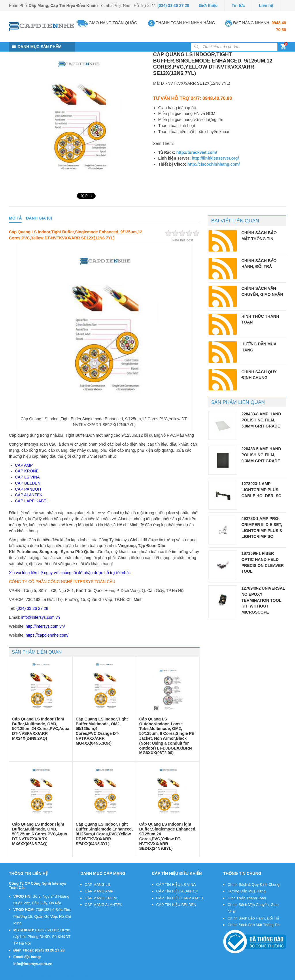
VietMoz (95, 976)
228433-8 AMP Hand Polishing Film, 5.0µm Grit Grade (261, 420)
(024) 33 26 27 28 (173, 5)
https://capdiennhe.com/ (47, 635)
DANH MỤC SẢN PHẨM (39, 47)
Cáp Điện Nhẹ (50, 976)
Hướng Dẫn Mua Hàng (247, 891)
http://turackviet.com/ (197, 152)
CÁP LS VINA (27, 477)
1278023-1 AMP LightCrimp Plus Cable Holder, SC (261, 490)
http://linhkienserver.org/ (215, 158)
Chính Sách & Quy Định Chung (254, 885)
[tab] (15, 218)
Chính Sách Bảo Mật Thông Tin (254, 925)
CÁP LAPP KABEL (32, 501)
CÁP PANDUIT (28, 489)
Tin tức (238, 5)
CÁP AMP (24, 465)
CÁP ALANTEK (29, 495)
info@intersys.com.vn (41, 617)
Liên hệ (266, 5)
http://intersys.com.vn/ (45, 626)
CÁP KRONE (27, 471)
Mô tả (15, 218)
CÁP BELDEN (28, 483)
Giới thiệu (208, 5)
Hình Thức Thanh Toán (247, 898)
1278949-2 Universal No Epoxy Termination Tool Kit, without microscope (263, 600)
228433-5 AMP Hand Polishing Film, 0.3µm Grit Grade (261, 455)
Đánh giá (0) (39, 218)
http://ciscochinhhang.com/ (213, 164)
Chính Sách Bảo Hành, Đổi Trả (253, 918)
